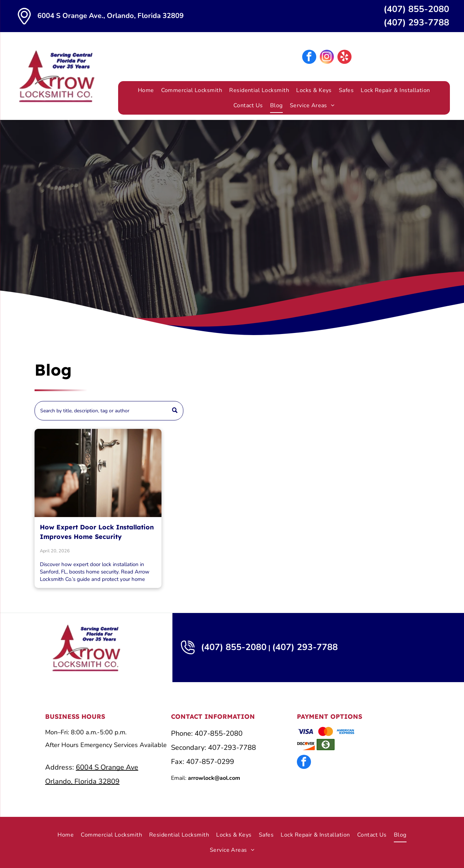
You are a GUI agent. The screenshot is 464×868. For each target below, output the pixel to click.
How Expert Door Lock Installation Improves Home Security (97, 532)
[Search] (109, 411)
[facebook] (309, 58)
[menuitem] (146, 90)
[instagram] (327, 58)
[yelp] (344, 58)
